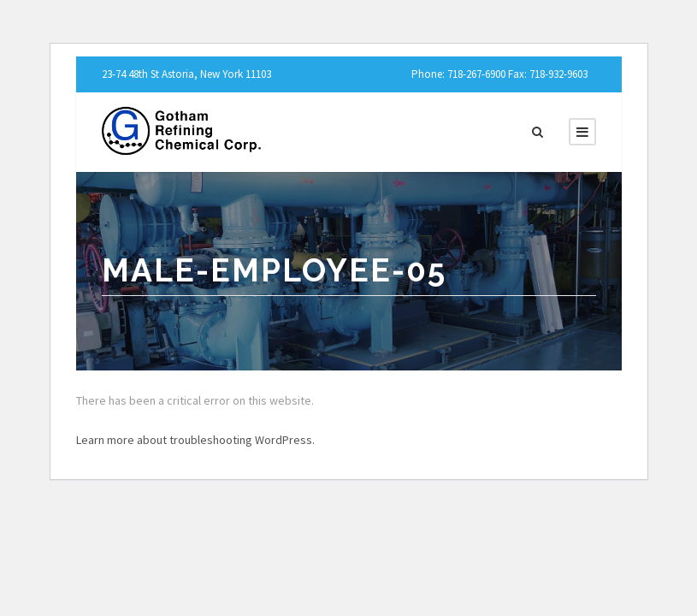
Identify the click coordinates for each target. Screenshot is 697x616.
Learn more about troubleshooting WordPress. (195, 440)
